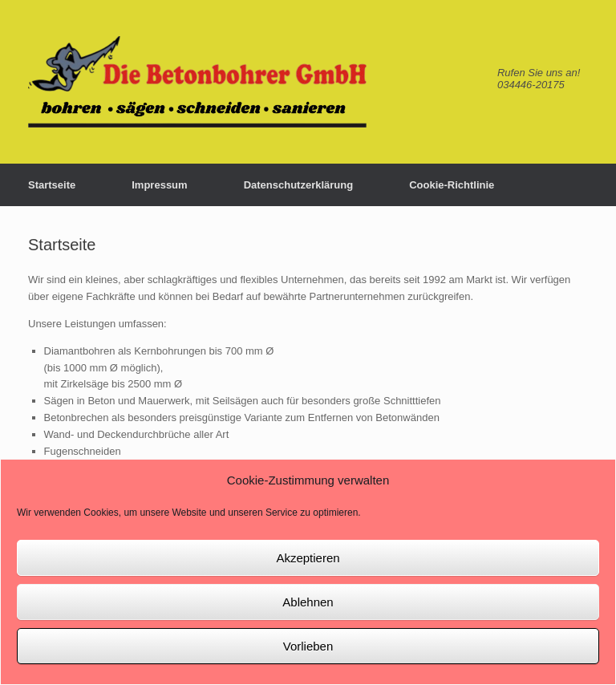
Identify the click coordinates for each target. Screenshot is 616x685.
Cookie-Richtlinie (452, 185)
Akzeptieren (308, 558)
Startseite (52, 185)
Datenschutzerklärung (299, 185)
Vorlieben (308, 646)
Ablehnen (308, 602)
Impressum (159, 185)
